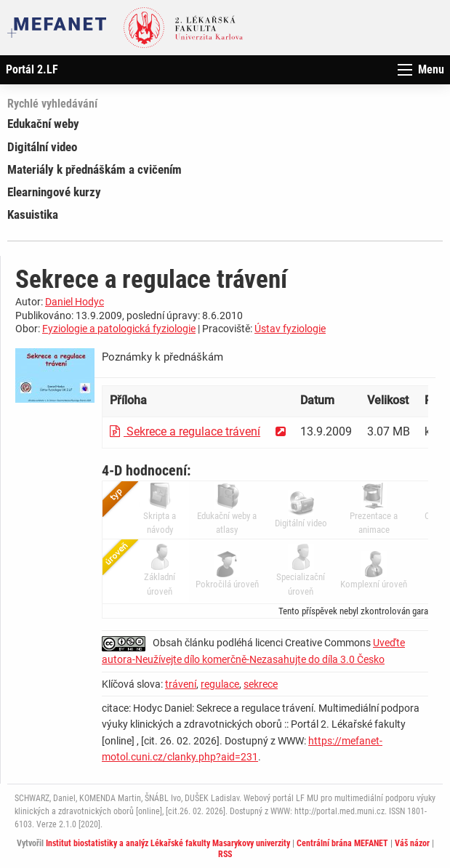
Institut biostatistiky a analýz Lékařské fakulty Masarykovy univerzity (168, 843)
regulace (220, 684)
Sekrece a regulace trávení (185, 431)
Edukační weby (43, 124)
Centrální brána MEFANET (342, 843)
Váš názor (412, 843)
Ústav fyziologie (290, 329)
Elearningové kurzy (54, 192)
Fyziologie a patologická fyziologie (119, 329)
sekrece (261, 684)
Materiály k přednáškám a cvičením (95, 169)
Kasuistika (33, 214)
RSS (225, 854)
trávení (181, 684)
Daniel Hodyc (75, 302)
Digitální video (42, 147)
